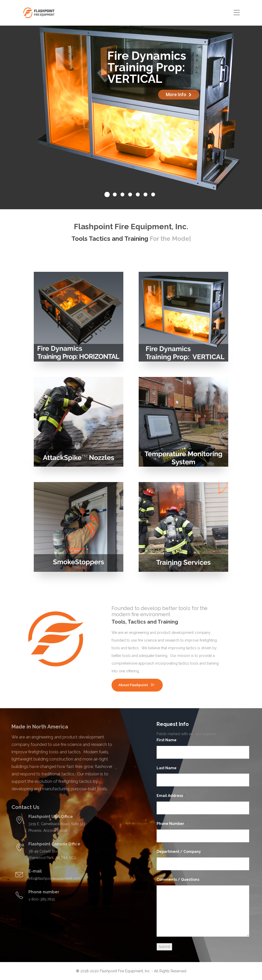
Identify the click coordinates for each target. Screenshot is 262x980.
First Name (168, 740)
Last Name (168, 768)
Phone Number (171, 824)
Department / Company (179, 852)
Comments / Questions (178, 879)
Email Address (171, 796)
